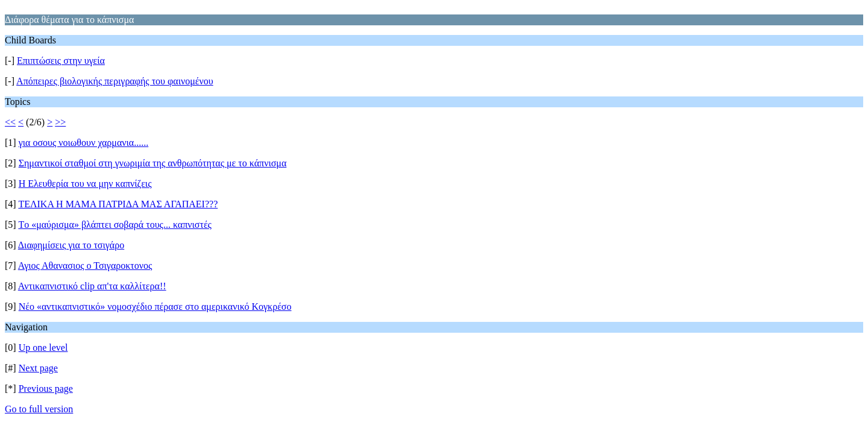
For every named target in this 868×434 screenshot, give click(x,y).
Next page (38, 368)
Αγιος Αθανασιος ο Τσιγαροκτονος (85, 266)
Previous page (46, 388)
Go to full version (39, 409)
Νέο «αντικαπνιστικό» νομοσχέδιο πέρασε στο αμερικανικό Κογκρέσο (155, 307)
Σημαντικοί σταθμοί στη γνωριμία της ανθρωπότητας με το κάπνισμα (153, 163)
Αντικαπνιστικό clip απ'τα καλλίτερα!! (92, 286)
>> (60, 122)
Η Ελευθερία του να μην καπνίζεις (85, 184)
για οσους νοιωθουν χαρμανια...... (84, 143)
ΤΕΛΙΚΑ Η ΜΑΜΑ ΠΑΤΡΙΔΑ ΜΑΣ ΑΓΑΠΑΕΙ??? (118, 204)
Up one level (43, 348)
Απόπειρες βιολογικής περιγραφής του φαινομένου (115, 81)
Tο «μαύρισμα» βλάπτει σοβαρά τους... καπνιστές (115, 225)
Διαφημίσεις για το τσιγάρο (71, 245)
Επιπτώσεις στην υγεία (61, 61)
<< (10, 122)
